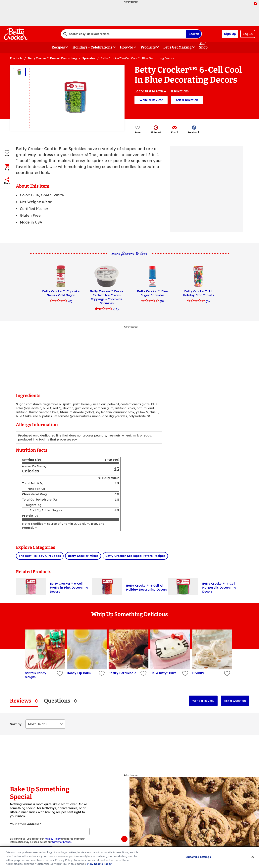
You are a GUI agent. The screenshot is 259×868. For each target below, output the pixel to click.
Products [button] (148, 47)
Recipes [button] (58, 47)
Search (194, 34)
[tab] (24, 701)
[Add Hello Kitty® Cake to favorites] (185, 674)
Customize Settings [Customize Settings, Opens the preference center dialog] (198, 857)
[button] (156, 129)
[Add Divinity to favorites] (227, 674)
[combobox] (124, 34)
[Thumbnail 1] (19, 72)
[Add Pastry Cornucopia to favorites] (143, 674)
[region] (129, 857)
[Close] (253, 857)
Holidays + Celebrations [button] (92, 47)
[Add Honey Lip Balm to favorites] (101, 674)
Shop (203, 47)
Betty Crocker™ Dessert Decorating (52, 58)
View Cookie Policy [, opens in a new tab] (99, 864)
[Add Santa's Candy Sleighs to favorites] (59, 674)
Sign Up (230, 34)
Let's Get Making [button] (177, 47)
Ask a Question (187, 100)
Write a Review (151, 100)
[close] (256, 4)
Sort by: (16, 724)
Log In (248, 34)
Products (16, 58)
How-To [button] (127, 47)
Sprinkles (89, 58)
